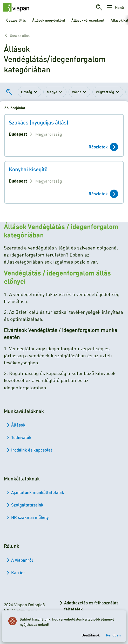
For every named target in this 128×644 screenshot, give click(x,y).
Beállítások (91, 635)
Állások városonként (88, 20)
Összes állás (16, 20)
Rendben (113, 635)
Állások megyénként (49, 20)
